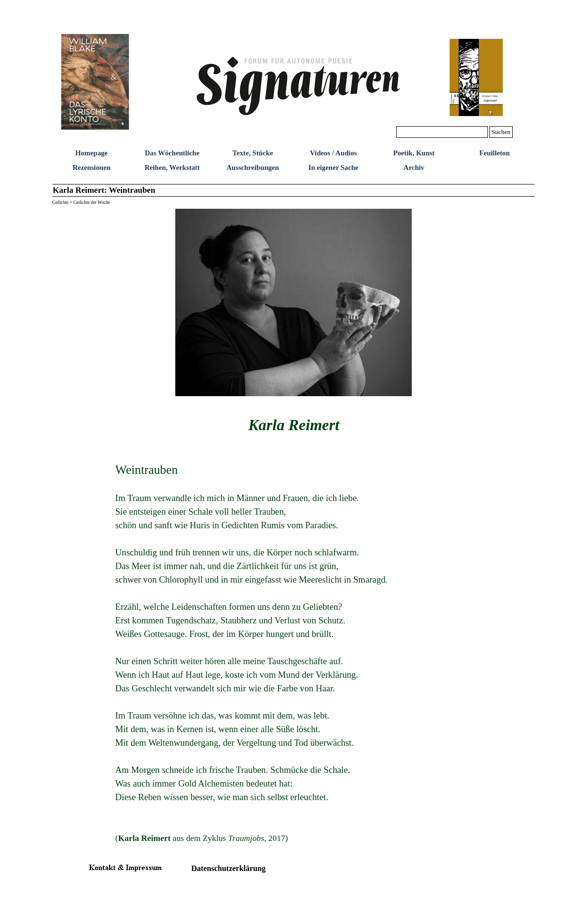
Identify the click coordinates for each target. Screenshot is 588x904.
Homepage (92, 153)
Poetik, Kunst (414, 153)
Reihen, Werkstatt (172, 167)
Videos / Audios (333, 153)
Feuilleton (495, 153)
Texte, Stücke (253, 153)
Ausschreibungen (252, 167)
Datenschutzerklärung (228, 868)
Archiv (414, 167)
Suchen (501, 132)
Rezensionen (91, 167)
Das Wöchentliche (172, 153)
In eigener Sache (333, 167)
